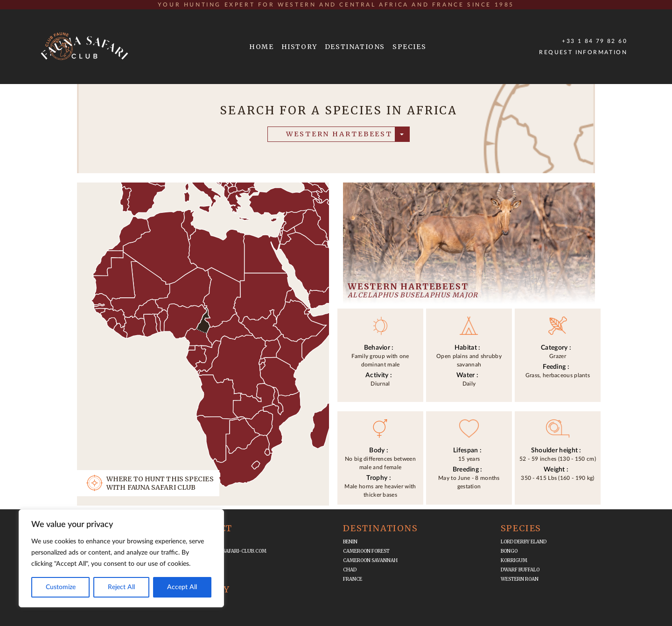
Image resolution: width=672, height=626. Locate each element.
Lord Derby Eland (524, 542)
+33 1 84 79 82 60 (595, 41)
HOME (261, 47)
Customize (61, 587)
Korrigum (514, 560)
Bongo (509, 551)
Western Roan (520, 579)
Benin (350, 542)
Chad (350, 570)
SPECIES (409, 47)
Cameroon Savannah (370, 560)
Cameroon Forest (366, 551)
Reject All (121, 587)
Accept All (182, 587)
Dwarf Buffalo (520, 570)
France (353, 579)
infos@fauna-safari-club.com (226, 551)
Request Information (583, 52)
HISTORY (299, 47)
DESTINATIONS (355, 47)
